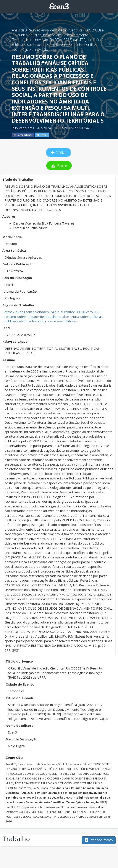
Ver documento (99, 840)
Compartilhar (23, 135)
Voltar (58, 153)
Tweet (42, 135)
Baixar (59, 166)
